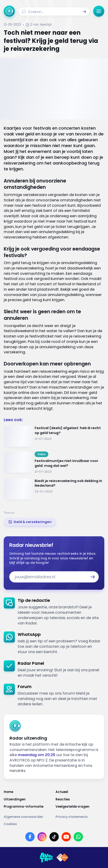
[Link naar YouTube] (66, 837)
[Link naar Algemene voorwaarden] (28, 817)
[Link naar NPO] (62, 858)
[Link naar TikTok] (54, 837)
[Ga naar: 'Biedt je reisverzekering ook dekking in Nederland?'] (54, 489)
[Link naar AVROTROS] (46, 858)
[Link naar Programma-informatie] (28, 807)
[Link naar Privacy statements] (80, 817)
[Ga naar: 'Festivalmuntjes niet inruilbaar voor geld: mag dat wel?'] (54, 463)
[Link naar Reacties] (80, 799)
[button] (84, 12)
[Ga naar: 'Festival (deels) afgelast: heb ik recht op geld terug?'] (54, 436)
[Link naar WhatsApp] (78, 837)
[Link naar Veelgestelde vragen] (80, 807)
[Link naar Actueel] (80, 792)
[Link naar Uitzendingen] (28, 799)
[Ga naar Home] (9, 11)
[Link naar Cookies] (54, 824)
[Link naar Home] (28, 792)
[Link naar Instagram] (42, 837)
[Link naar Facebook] (30, 837)
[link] (30, 522)
